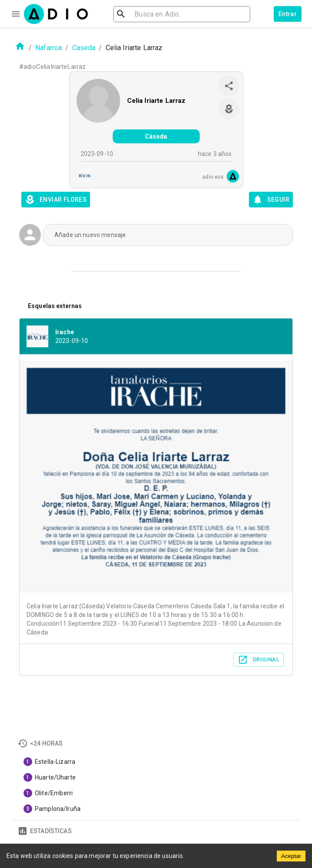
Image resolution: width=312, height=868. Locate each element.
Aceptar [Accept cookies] (291, 856)
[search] (149, 14)
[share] (229, 86)
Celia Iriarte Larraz (156, 101)
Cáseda (156, 136)
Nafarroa (49, 48)
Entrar (288, 14)
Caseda (84, 48)
